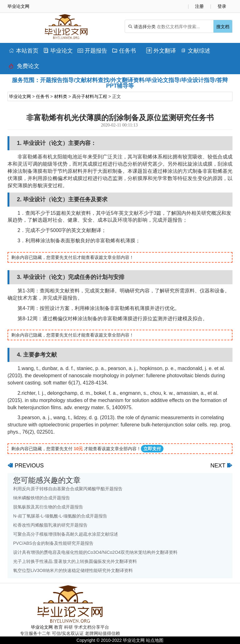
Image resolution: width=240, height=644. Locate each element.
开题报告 (92, 51)
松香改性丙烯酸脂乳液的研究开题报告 (50, 525)
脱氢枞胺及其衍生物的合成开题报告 (48, 507)
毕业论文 (58, 51)
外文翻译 (161, 51)
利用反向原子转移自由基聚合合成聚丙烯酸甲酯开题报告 (68, 489)
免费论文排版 (24, 68)
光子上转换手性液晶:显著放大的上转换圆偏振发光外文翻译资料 (75, 561)
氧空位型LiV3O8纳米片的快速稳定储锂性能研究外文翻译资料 (73, 570)
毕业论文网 (20, 96)
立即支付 (152, 449)
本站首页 (24, 51)
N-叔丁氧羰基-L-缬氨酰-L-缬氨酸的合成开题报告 (60, 516)
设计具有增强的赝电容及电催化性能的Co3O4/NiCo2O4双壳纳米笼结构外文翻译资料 (95, 552)
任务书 (124, 51)
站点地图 (155, 640)
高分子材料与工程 (90, 96)
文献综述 (195, 51)
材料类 (61, 96)
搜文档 (223, 27)
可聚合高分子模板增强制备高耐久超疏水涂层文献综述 (66, 534)
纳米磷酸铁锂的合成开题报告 (42, 498)
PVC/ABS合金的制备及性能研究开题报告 (53, 543)
